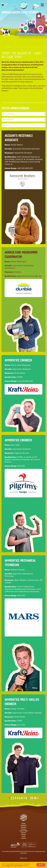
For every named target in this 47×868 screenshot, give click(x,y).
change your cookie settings (14, 866)
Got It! (41, 865)
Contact (23, 833)
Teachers (23, 827)
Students (23, 825)
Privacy (24, 834)
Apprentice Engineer (18, 360)
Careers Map (24, 831)
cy (4, 5)
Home (24, 823)
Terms (23, 836)
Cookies (23, 838)
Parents (24, 829)
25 (35, 798)
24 (32, 798)
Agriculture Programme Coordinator (21, 255)
